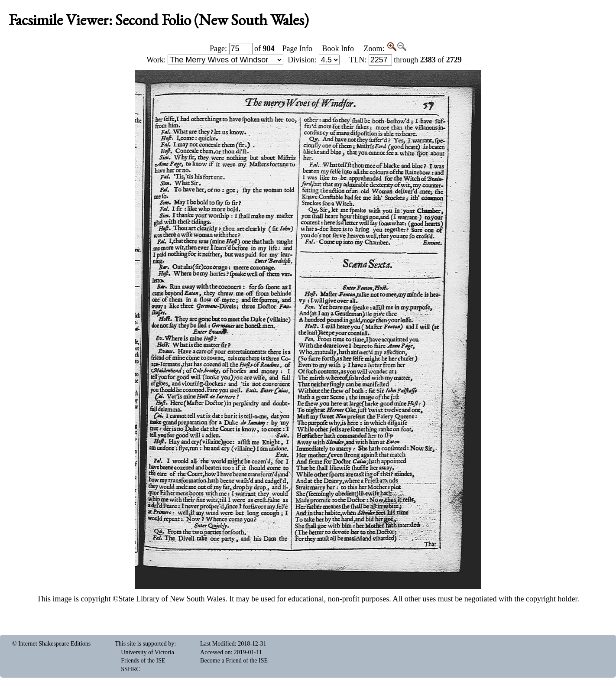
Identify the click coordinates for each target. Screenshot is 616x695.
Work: (215, 60)
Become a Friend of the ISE (234, 661)
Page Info (297, 49)
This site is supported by (144, 644)
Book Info (338, 49)
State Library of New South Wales (172, 599)
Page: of (242, 49)
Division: (314, 60)
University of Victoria (148, 652)
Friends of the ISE (143, 661)
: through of (405, 60)
